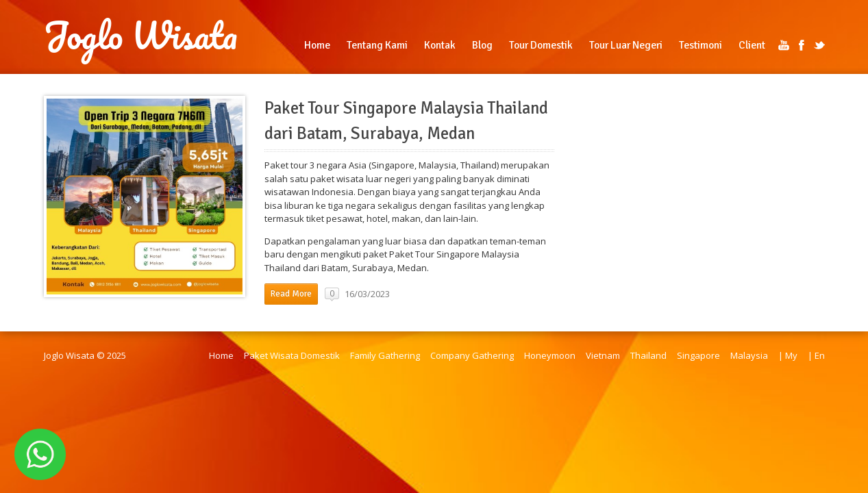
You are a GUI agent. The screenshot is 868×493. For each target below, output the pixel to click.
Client (752, 45)
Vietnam (603, 355)
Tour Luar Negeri (626, 45)
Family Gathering (385, 355)
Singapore (698, 355)
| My (788, 355)
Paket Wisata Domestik (292, 355)
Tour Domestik (541, 45)
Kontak (440, 45)
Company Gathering (472, 355)
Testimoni (700, 45)
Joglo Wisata (141, 36)
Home (317, 45)
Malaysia (749, 355)
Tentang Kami (377, 45)
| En (816, 355)
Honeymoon (550, 355)
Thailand (648, 355)
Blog (482, 45)
